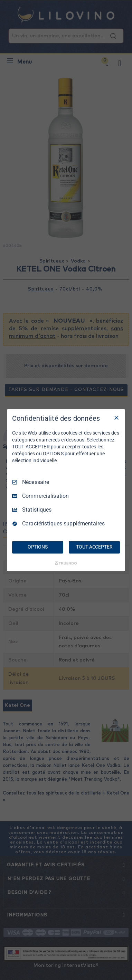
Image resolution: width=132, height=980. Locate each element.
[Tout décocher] (116, 418)
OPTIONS (38, 547)
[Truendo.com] (66, 563)
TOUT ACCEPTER (94, 547)
